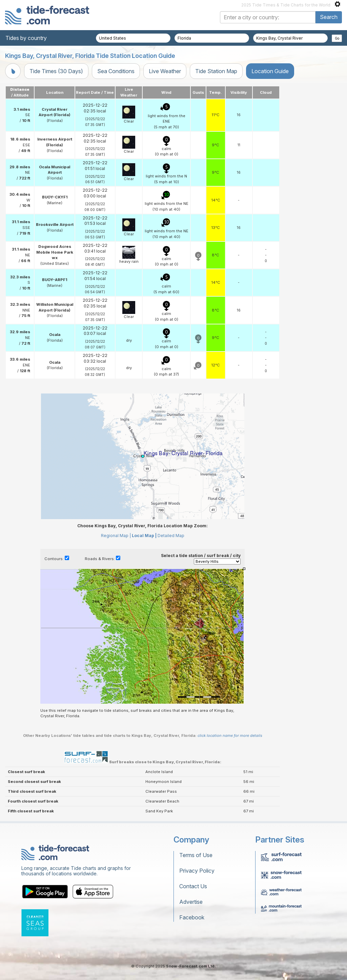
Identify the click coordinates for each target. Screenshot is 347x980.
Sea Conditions (116, 71)
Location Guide (270, 71)
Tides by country (26, 38)
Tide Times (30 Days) (56, 71)
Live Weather (165, 71)
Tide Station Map (216, 71)
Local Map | (144, 536)
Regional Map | (116, 536)
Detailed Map (171, 536)
